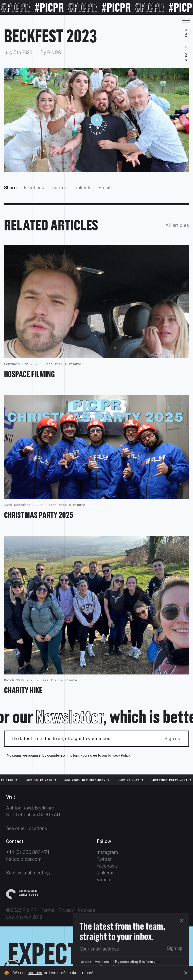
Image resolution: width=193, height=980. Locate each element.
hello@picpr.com (24, 859)
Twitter (59, 188)
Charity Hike (23, 690)
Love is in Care (43, 780)
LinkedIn (83, 188)
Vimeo (103, 880)
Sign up (172, 739)
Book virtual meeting (28, 873)
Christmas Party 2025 (39, 515)
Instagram (107, 852)
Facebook (34, 188)
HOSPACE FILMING (29, 374)
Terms (47, 910)
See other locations (27, 828)
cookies (35, 973)
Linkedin (106, 873)
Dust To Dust (133, 780)
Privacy (66, 910)
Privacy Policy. (120, 755)
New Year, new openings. (89, 780)
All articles (177, 225)
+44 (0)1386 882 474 (28, 852)
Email (105, 188)
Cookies (87, 910)
